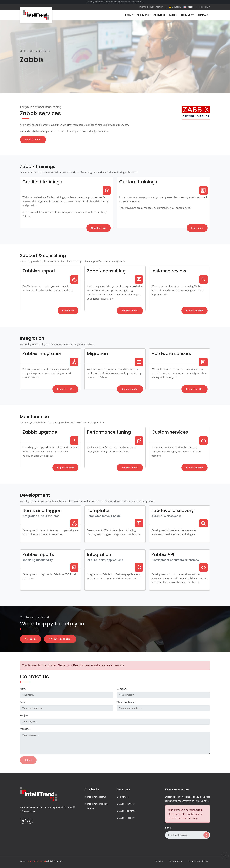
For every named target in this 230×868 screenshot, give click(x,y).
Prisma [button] (129, 15)
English (188, 7)
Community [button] (187, 15)
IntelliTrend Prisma (97, 797)
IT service (124, 797)
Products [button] (143, 15)
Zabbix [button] (173, 15)
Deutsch (175, 7)
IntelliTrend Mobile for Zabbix (98, 806)
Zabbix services (127, 804)
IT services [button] (159, 15)
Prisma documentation (151, 7)
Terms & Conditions (198, 861)
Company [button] (203, 15)
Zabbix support (127, 818)
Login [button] (204, 7)
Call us (31, 639)
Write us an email (60, 639)
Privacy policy (176, 861)
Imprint (159, 861)
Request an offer (33, 140)
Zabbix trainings (127, 811)
